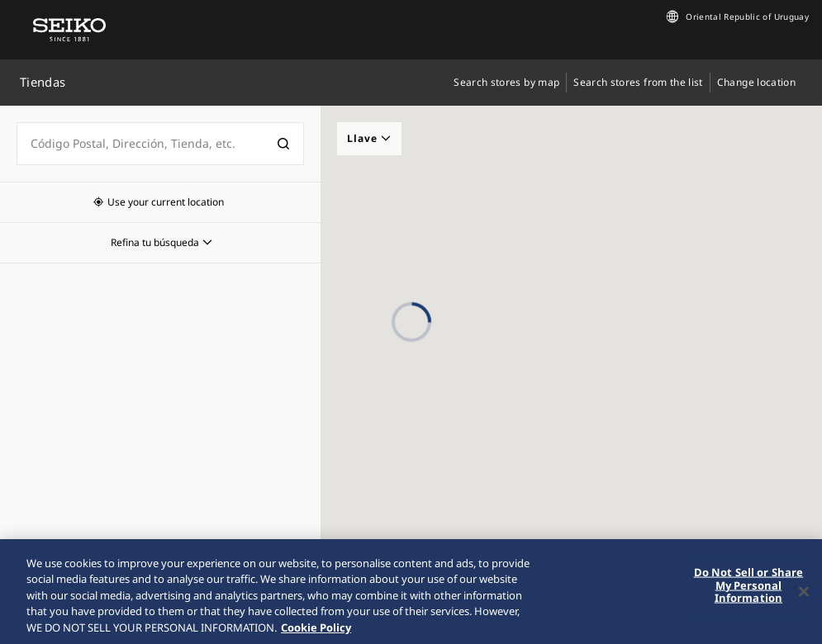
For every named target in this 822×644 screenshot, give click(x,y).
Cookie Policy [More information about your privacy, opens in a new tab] (316, 634)
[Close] (804, 598)
